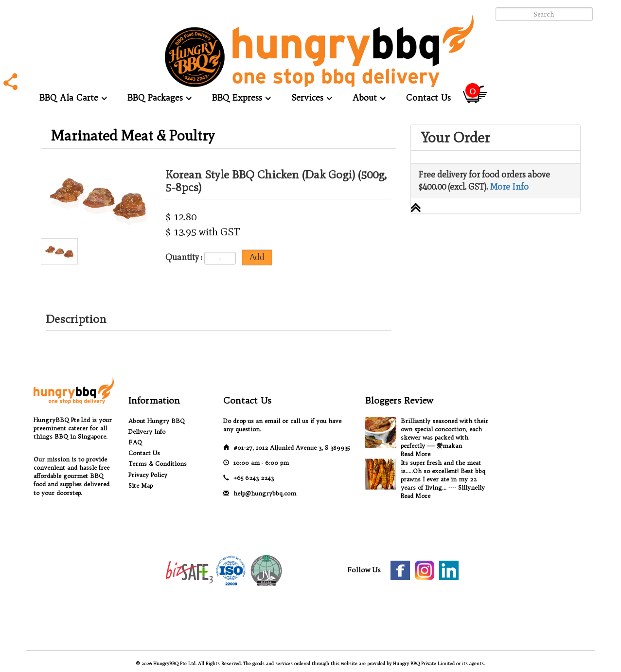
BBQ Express (241, 97)
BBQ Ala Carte (73, 97)
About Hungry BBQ (157, 421)
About (369, 97)
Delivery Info (147, 432)
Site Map (141, 486)
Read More (416, 454)
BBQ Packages (160, 97)
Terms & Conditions (158, 464)
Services (312, 97)
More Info (509, 187)
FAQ (135, 442)
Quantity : (184, 257)
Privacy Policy (148, 475)
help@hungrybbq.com (265, 493)
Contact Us (428, 97)
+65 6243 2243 (254, 478)
